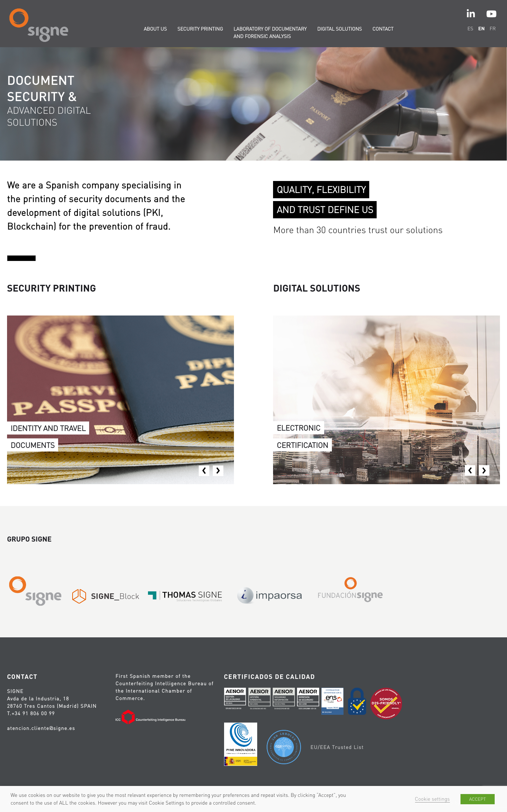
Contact (383, 29)
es (471, 29)
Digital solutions (339, 29)
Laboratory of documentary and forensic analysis (270, 33)
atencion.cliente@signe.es (41, 728)
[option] (253, 104)
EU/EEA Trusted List (337, 747)
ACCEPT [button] (478, 799)
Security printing (200, 29)
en (481, 29)
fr (493, 29)
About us (155, 29)
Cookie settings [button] (432, 799)
